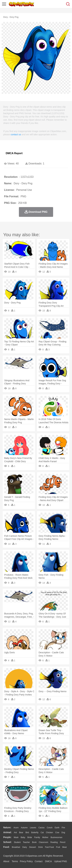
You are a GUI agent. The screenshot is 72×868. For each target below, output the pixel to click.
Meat (64, 847)
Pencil (63, 842)
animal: (7, 832)
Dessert (32, 847)
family (37, 837)
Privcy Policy (26, 861)
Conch (50, 828)
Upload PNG (61, 861)
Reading (54, 842)
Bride (30, 837)
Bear (21, 833)
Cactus (41, 828)
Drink (41, 847)
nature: (7, 827)
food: (6, 847)
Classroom (43, 842)
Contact (39, 861)
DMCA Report (14, 153)
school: (7, 842)
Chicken (49, 833)
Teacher (26, 842)
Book (34, 842)
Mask (16, 837)
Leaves (33, 828)
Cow (57, 833)
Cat (42, 833)
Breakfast (16, 847)
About (6, 861)
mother (45, 837)
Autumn (24, 828)
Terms (15, 861)
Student (17, 842)
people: (7, 837)
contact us (16, 134)
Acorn (16, 828)
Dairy (25, 847)
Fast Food (49, 847)
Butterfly (35, 833)
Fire (63, 828)
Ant (15, 833)
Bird (27, 833)
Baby (23, 837)
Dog (63, 833)
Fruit (58, 847)
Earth (57, 828)
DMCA (48, 861)
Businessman (57, 837)
